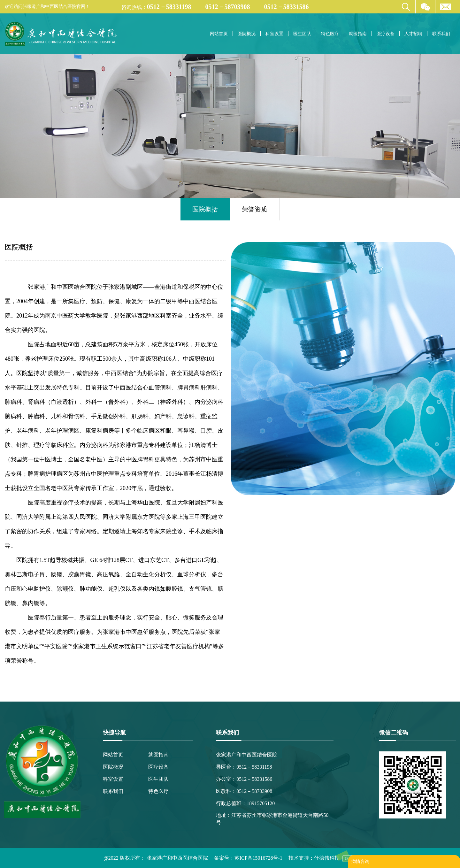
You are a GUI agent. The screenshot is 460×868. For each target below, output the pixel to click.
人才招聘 (413, 34)
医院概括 (205, 209)
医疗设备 (386, 34)
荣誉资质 (255, 209)
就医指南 (358, 34)
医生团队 (302, 34)
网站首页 (219, 34)
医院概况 (247, 34)
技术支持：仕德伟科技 (314, 858)
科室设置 (274, 34)
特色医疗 (330, 34)
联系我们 (441, 34)
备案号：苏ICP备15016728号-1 (248, 858)
